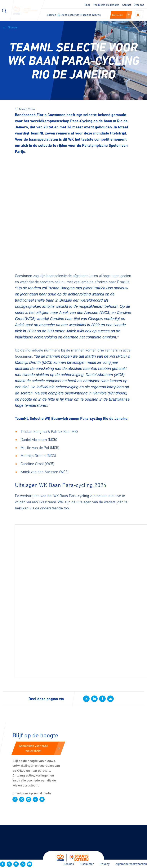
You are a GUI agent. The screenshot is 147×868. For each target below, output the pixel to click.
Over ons (139, 5)
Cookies (69, 864)
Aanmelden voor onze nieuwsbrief (40, 748)
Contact (127, 5)
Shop (88, 5)
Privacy (105, 864)
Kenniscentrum (70, 15)
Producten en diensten (106, 5)
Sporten (54, 15)
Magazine (86, 15)
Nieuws (96, 15)
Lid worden (121, 15)
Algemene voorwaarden (131, 864)
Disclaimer (87, 864)
